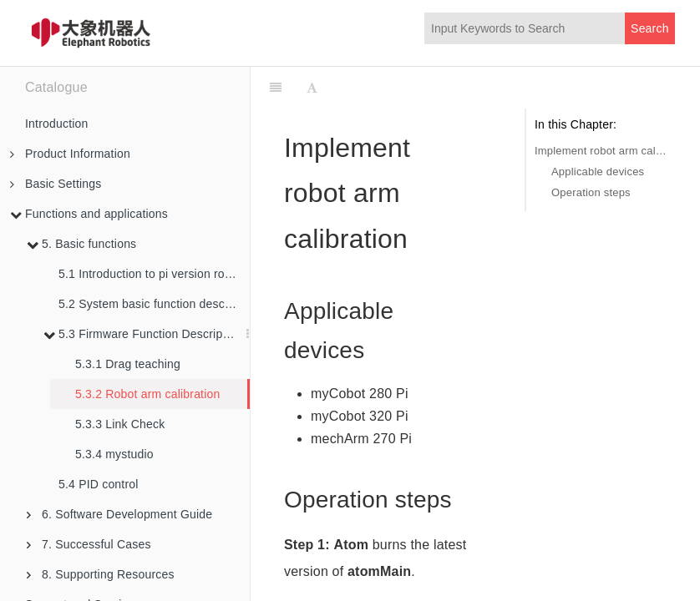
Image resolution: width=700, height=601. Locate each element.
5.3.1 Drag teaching (128, 364)
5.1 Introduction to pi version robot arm (154, 274)
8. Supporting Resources (101, 574)
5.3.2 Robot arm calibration (148, 394)
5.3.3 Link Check (120, 424)
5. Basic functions (81, 244)
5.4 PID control (99, 484)
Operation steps (591, 192)
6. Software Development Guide (119, 514)
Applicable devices (598, 172)
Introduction (57, 124)
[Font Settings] (312, 88)
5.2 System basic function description (154, 304)
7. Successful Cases (89, 544)
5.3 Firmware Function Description (143, 334)
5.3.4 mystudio (114, 454)
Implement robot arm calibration (601, 151)
